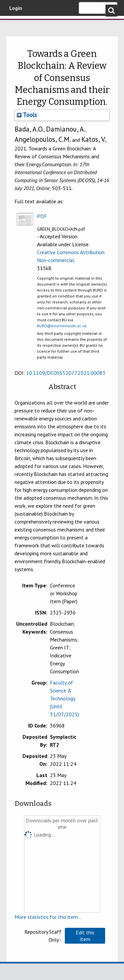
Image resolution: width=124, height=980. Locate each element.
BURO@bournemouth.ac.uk (62, 326)
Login (16, 8)
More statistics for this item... (48, 917)
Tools (27, 115)
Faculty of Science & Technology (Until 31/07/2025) (64, 698)
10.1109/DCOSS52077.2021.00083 (66, 373)
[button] (85, 936)
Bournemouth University (15, 25)
